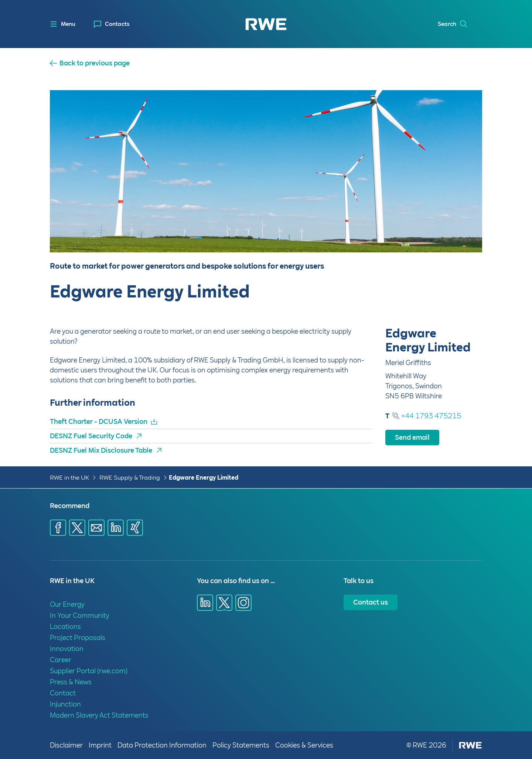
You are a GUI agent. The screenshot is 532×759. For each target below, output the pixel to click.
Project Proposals (78, 638)
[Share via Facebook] (58, 528)
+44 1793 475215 (431, 416)
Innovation (67, 649)
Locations (65, 627)
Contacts (117, 24)
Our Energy (67, 604)
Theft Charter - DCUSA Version (99, 421)
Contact (63, 693)
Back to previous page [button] (95, 63)
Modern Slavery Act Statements (99, 715)
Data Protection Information (162, 745)
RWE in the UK (69, 478)
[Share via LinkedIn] (116, 528)
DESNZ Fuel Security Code (91, 436)
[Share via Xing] (135, 528)
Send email (412, 437)
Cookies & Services (304, 745)
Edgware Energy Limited (204, 478)
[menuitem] (112, 24)
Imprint (100, 745)
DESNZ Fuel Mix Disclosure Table (101, 450)
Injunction (65, 704)
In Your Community (80, 615)
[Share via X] (77, 528)
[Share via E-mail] (96, 528)
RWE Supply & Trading (130, 478)
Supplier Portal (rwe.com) (89, 671)
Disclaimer (66, 745)
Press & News (71, 682)
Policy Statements (241, 745)
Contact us (371, 602)
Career (61, 660)
